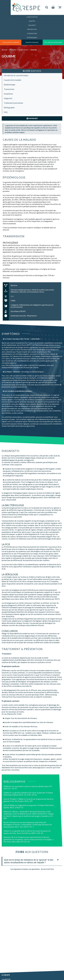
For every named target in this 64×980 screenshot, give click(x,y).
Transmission (9, 89)
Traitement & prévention (13, 103)
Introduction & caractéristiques (16, 75)
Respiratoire (23, 50)
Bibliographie (9, 107)
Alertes (32, 21)
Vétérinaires (32, 38)
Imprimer (32, 118)
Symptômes (8, 94)
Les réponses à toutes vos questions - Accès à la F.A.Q (32, 869)
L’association (32, 17)
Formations (32, 33)
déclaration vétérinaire (53, 42)
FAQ (6, 112)
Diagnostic (8, 98)
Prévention (32, 29)
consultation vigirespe (11, 42)
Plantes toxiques (32, 42)
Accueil (4, 50)
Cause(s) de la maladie (12, 80)
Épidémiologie (9, 85)
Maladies (32, 25)
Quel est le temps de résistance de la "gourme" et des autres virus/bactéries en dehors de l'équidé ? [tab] (31, 861)
